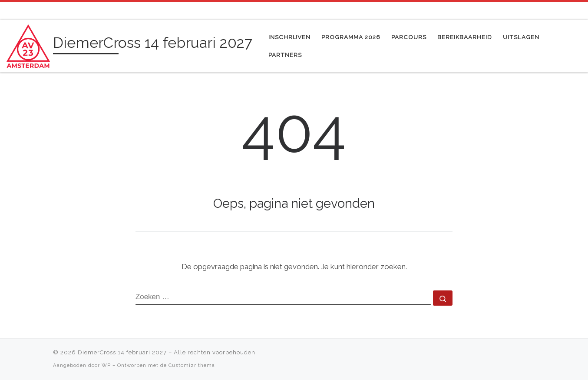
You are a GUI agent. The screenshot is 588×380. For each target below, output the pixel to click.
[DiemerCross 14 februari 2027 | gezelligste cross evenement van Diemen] (28, 45)
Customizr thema (192, 365)
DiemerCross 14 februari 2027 (122, 352)
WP (106, 365)
